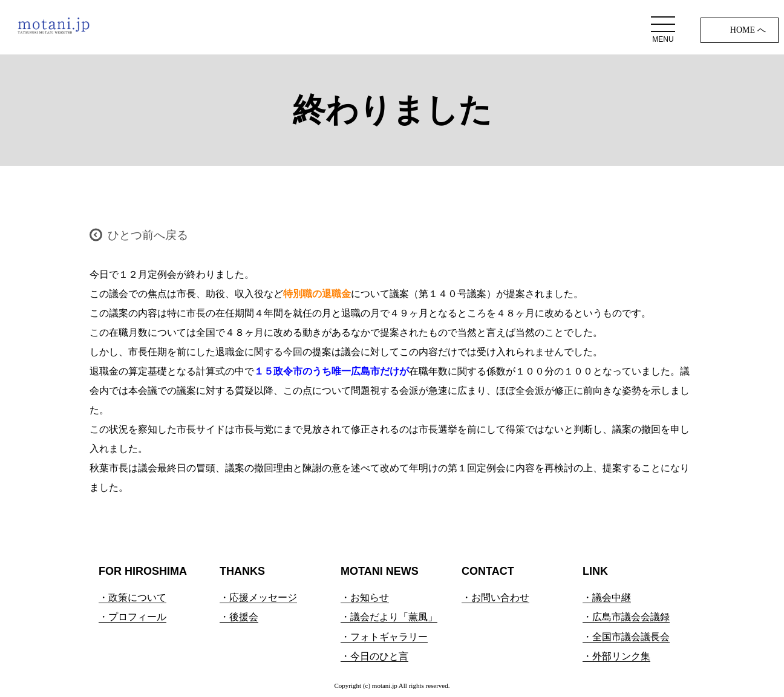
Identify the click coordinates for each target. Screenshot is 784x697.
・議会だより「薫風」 (389, 617)
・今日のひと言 (374, 656)
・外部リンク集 (616, 656)
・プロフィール (132, 617)
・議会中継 (607, 597)
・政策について (132, 597)
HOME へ (748, 30)
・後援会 (239, 617)
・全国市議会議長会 (626, 637)
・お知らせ (365, 597)
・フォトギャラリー (384, 637)
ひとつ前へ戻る (148, 235)
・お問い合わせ (495, 597)
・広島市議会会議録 (626, 617)
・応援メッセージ (258, 597)
